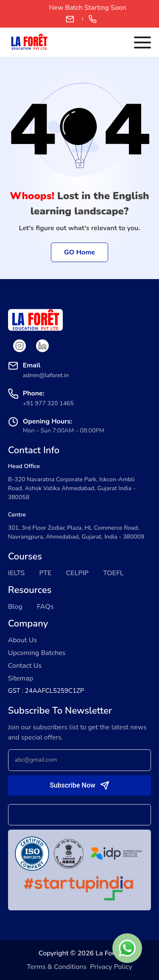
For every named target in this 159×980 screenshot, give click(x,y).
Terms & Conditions (57, 967)
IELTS (17, 573)
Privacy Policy (111, 967)
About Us (22, 640)
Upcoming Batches (37, 653)
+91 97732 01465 (92, 19)
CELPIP (78, 573)
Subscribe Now (73, 785)
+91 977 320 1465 (48, 403)
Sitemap (21, 678)
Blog (15, 607)
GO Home (79, 252)
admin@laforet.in (70, 19)
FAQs (45, 607)
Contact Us (25, 666)
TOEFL (113, 573)
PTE (45, 573)
